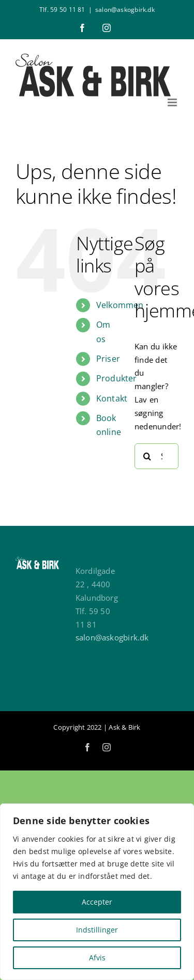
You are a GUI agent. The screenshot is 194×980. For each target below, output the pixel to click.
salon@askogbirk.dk (125, 10)
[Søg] (147, 456)
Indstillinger (97, 930)
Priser (108, 359)
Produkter (117, 378)
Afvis (97, 958)
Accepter (97, 902)
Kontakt (112, 398)
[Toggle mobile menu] (173, 102)
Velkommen (120, 305)
